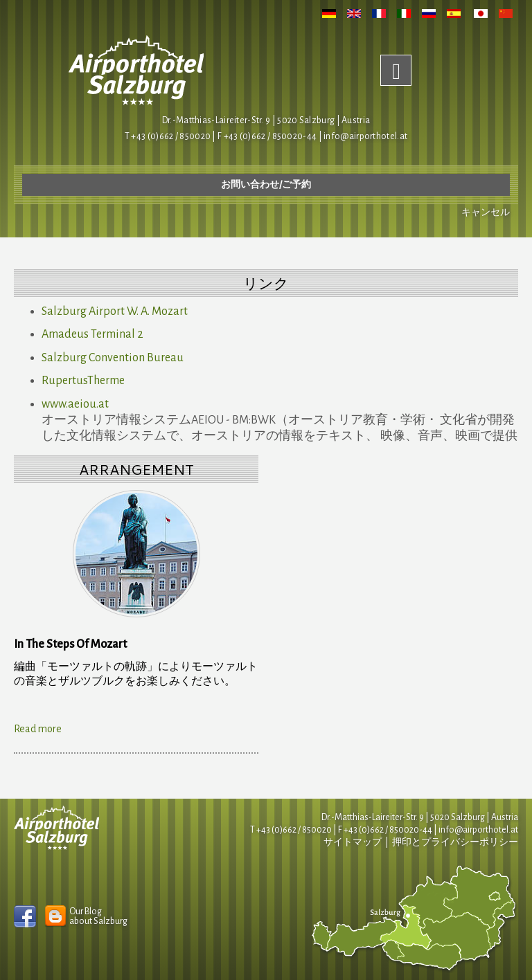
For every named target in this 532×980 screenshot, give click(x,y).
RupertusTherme (83, 381)
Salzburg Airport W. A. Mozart (115, 311)
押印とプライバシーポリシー (455, 842)
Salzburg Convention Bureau (113, 358)
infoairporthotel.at (365, 136)
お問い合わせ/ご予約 (266, 185)
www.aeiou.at (75, 404)
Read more (38, 729)
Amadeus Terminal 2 (92, 334)
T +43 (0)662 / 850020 (168, 136)
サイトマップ (353, 842)
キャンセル (486, 212)
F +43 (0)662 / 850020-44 (385, 830)
